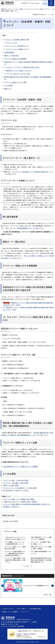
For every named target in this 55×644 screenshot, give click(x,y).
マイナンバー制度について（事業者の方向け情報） (19, 499)
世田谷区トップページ (7, 9)
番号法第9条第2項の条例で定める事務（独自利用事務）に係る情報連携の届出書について (41, 560)
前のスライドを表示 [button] (4, 586)
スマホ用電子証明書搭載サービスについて (41, 552)
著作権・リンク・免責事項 (10, 612)
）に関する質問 (32, 488)
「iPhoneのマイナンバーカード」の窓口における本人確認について (15, 538)
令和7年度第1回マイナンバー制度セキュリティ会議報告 (21, 466)
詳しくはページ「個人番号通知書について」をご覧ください (25, 228)
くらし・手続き (19, 9)
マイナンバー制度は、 (9, 106)
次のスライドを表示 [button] (54, 586)
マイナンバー (28, 9)
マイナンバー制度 (38, 9)
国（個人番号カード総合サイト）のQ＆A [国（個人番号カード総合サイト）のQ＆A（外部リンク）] (16, 490)
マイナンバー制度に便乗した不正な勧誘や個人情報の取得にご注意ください (27, 504)
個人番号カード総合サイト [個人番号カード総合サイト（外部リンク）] (12, 506)
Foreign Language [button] (35, 3)
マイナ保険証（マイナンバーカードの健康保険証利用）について (15, 543)
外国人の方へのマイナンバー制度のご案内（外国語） (41, 548)
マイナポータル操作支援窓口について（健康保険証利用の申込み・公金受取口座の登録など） (15, 553)
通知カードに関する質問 (11, 485)
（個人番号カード (21, 488)
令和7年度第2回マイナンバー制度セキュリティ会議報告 (41, 538)
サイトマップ (25, 612)
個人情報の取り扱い (36, 608)
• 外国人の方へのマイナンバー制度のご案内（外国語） (20, 501)
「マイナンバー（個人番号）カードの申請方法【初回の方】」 (31, 172)
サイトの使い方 (22, 608)
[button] (24, 3)
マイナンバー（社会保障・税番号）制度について (40, 543)
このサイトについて (8, 608)
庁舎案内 (34, 622)
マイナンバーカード (9, 488)
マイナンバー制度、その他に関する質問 (16, 480)
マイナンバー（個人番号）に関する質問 (16, 483)
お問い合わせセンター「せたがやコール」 (31, 631)
